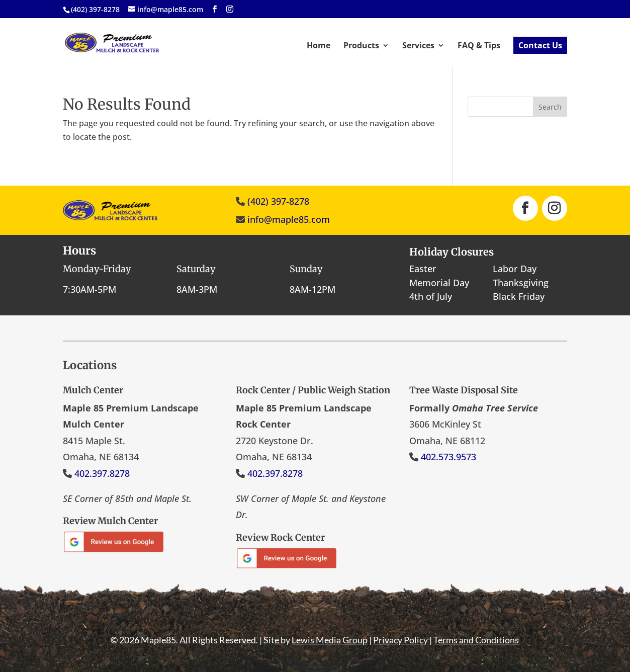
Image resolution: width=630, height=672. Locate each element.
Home (319, 46)
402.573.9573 (448, 457)
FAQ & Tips (479, 46)
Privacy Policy (400, 640)
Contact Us (540, 45)
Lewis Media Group (330, 640)
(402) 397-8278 (278, 201)
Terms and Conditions (476, 640)
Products (361, 46)
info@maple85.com (289, 219)
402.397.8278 (102, 473)
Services (418, 46)
